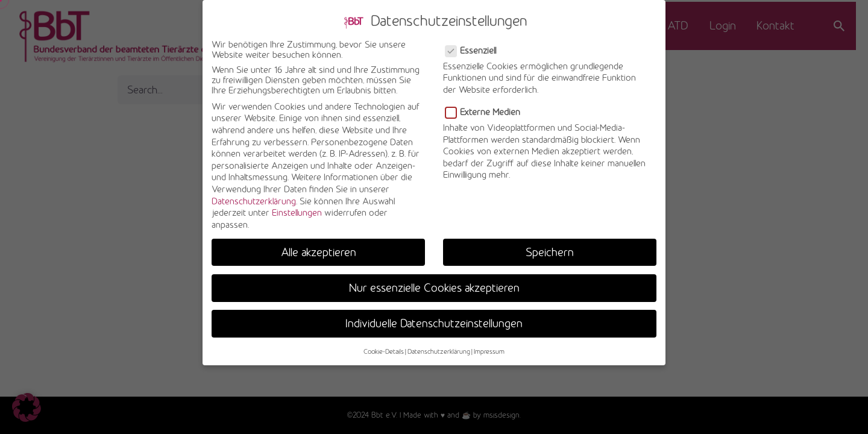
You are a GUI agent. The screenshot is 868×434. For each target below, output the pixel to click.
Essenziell (472, 44)
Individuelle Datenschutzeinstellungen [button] (434, 317)
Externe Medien (484, 106)
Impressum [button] (489, 345)
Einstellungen (297, 206)
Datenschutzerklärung (254, 195)
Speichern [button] (550, 246)
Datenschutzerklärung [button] (439, 345)
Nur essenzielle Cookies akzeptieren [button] (434, 281)
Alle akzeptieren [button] (319, 246)
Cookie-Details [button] (384, 345)
